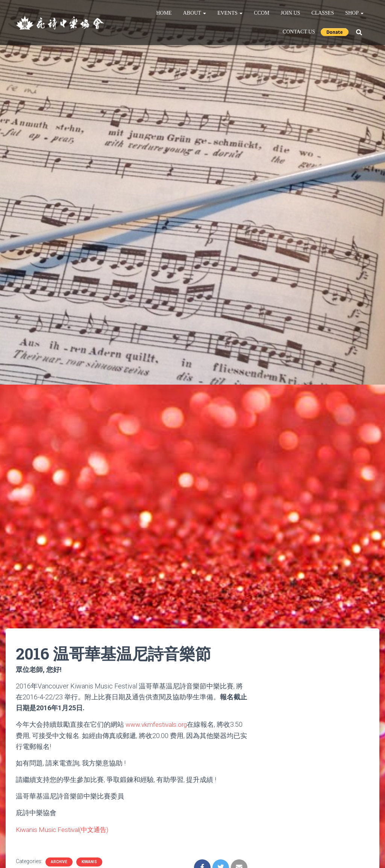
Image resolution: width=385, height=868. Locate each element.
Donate (335, 32)
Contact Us (299, 32)
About (195, 13)
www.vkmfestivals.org (158, 724)
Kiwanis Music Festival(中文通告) (65, 829)
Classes (323, 13)
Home (164, 13)
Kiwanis (89, 861)
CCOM (261, 13)
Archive (59, 861)
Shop (354, 13)
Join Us (291, 13)
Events (230, 13)
